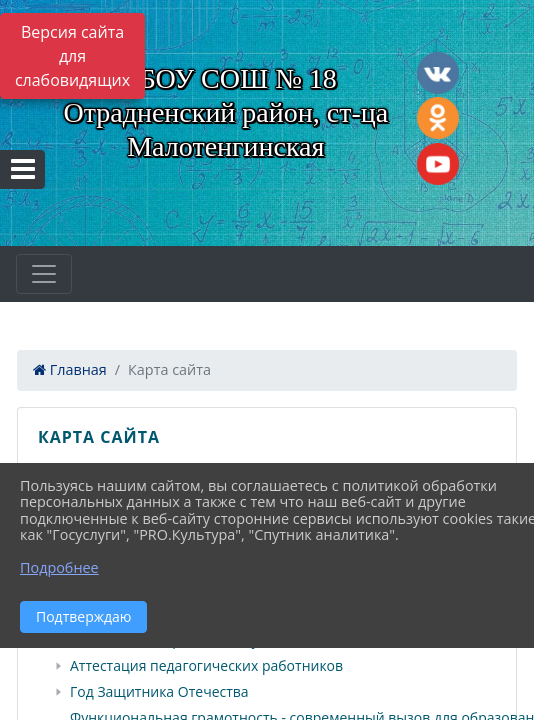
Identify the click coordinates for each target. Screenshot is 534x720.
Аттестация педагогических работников (206, 666)
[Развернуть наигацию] (44, 274)
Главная (70, 369)
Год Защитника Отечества (159, 692)
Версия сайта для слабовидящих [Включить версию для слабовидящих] (72, 56)
